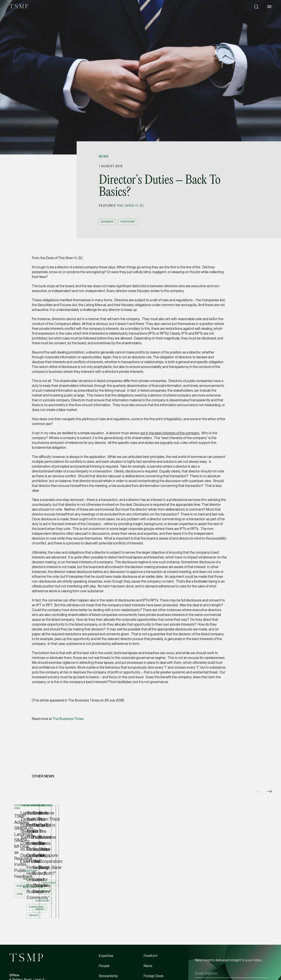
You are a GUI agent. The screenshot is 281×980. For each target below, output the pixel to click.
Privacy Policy (249, 920)
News (104, 156)
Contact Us (152, 934)
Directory (150, 923)
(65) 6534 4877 (21, 934)
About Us (106, 923)
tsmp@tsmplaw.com (24, 939)
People (104, 903)
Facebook (16, 974)
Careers (105, 934)
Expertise (106, 893)
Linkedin (56, 974)
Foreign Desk (154, 913)
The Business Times (68, 719)
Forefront (150, 893)
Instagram (36, 974)
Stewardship (108, 913)
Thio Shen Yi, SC (130, 206)
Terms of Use (108, 974)
